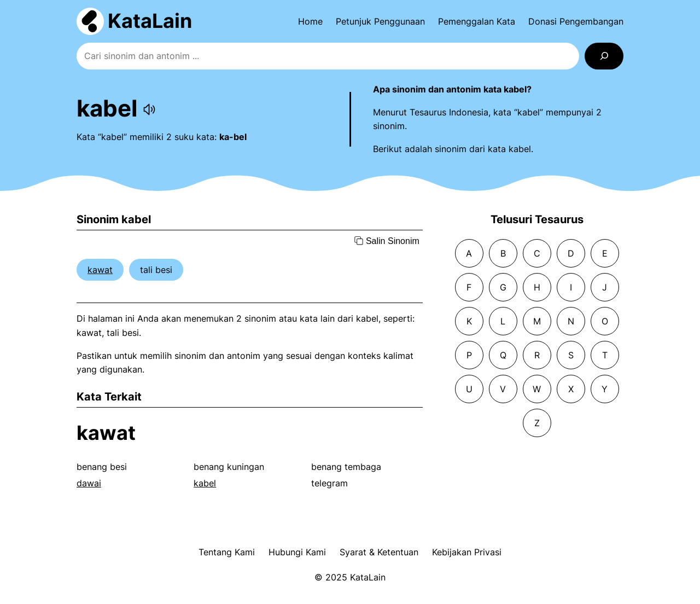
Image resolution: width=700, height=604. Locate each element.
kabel (205, 483)
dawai (89, 483)
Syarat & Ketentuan (379, 552)
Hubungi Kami (297, 552)
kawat (100, 270)
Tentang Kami (227, 552)
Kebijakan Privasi (467, 552)
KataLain (150, 21)
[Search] (604, 56)
